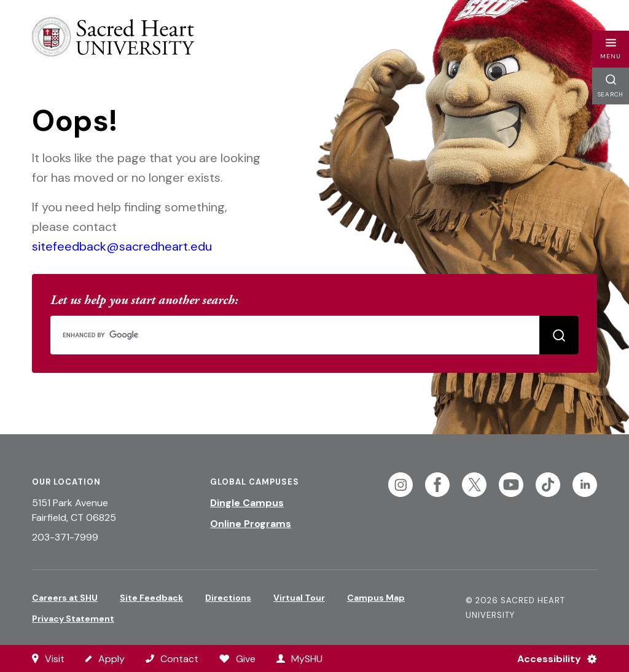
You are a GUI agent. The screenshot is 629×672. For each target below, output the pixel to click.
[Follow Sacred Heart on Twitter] (474, 485)
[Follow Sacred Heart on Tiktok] (548, 485)
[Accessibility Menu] (552, 658)
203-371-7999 (65, 537)
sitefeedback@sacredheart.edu (122, 246)
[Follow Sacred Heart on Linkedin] (585, 485)
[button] (611, 49)
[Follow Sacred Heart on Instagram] (400, 485)
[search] (313, 335)
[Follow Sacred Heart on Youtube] (511, 485)
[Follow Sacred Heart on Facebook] (437, 485)
